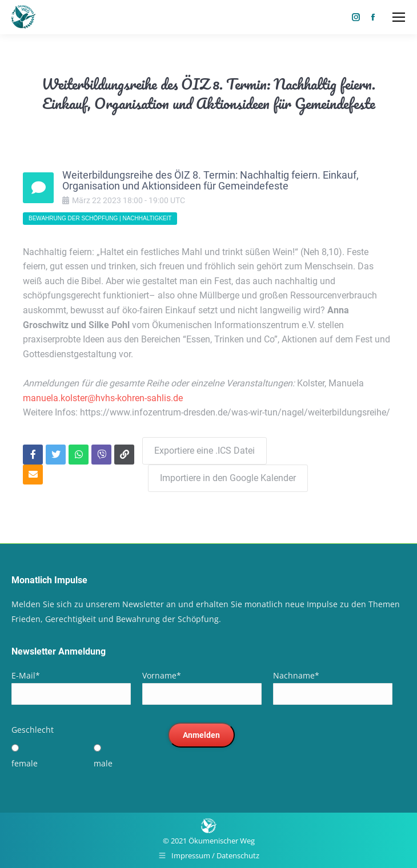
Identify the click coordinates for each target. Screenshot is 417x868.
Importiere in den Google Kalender (228, 478)
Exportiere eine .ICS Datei (205, 451)
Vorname (162, 675)
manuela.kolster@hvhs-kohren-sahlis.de (103, 398)
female (25, 763)
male (103, 763)
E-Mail (26, 675)
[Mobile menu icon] (399, 17)
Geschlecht (33, 730)
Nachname (296, 675)
